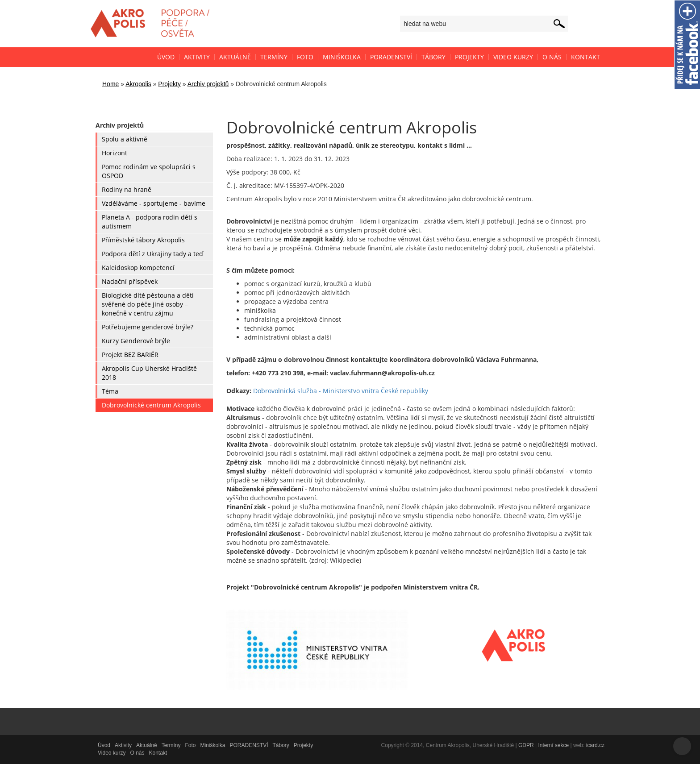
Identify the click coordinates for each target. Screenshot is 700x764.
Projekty (169, 84)
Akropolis (138, 84)
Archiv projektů (208, 84)
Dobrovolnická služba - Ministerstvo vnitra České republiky (341, 391)
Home (110, 84)
